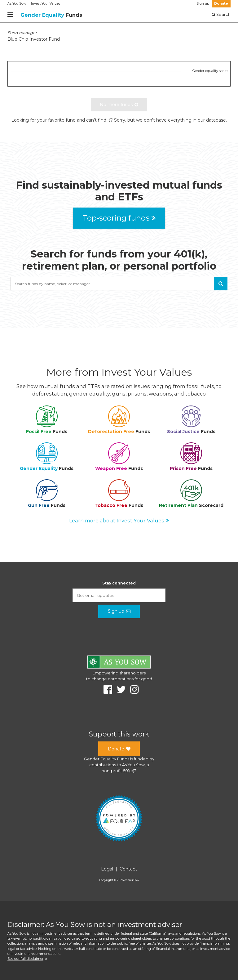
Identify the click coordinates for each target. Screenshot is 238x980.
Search (221, 14)
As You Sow (17, 4)
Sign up (203, 4)
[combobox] (119, 284)
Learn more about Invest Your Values (119, 521)
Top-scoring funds (119, 218)
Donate (221, 4)
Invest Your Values (46, 4)
